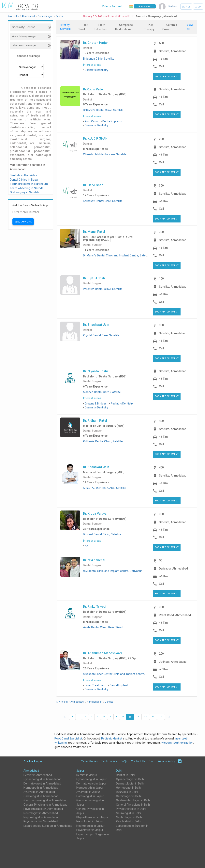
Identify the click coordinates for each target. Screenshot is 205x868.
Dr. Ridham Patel (95, 420)
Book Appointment (167, 76)
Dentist (88, 48)
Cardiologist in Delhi (129, 796)
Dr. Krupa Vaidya (95, 513)
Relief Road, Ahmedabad (175, 615)
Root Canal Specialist (68, 739)
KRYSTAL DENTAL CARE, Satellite (105, 488)
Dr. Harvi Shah (93, 185)
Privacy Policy (166, 761)
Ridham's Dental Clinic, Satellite (103, 441)
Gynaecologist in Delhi (130, 779)
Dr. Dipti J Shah (94, 278)
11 (138, 717)
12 (145, 717)
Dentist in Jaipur (87, 775)
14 (161, 717)
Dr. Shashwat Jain (96, 325)
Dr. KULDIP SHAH (95, 138)
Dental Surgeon (93, 245)
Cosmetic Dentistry (96, 70)
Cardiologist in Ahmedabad (41, 796)
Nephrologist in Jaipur (90, 826)
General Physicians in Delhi (133, 805)
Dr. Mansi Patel (94, 232)
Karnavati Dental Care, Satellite (103, 201)
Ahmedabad (31, 771)
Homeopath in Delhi (129, 788)
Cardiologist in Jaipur (90, 796)
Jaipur (80, 771)
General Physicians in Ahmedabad (45, 805)
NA (87, 546)
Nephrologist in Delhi (129, 817)
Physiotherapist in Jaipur (92, 817)
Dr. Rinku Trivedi (95, 606)
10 (130, 717)
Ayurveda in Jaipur (88, 792)
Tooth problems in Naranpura (29, 184)
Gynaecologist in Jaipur (91, 779)
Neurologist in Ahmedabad (41, 813)
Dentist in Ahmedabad (38, 775)
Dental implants (112, 121)
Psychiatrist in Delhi (129, 821)
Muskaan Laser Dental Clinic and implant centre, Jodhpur (120, 674)
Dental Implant (119, 685)
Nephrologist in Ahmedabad (41, 817)
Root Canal (91, 121)
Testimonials (109, 761)
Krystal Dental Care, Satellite (101, 335)
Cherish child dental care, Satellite (105, 154)
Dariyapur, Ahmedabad (173, 569)
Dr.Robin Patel (93, 89)
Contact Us (138, 761)
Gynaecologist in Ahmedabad (42, 779)
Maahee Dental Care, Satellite (102, 392)
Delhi (119, 771)
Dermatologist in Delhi (130, 784)
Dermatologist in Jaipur (91, 784)
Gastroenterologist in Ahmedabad (45, 800)
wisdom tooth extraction (177, 743)
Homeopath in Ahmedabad (41, 788)
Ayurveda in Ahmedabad (39, 792)
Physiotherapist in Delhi (131, 809)
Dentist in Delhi (125, 775)
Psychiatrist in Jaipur (90, 830)
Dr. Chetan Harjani (96, 43)
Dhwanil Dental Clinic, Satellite (102, 534)
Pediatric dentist (112, 739)
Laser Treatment (95, 685)
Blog (152, 761)
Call (161, 66)
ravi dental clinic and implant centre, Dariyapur (112, 571)
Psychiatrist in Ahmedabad (41, 821)
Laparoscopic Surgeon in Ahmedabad (48, 826)
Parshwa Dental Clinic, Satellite (103, 289)
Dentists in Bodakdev (23, 175)
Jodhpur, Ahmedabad (173, 662)
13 (153, 717)
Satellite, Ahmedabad (173, 51)
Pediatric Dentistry (122, 404)
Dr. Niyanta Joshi (95, 371)
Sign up (186, 7)
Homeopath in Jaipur (90, 788)
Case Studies (89, 761)
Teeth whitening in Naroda (27, 188)
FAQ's (124, 761)
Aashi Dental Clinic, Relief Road (103, 627)
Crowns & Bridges (96, 404)
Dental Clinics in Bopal (24, 180)
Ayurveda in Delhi (127, 792)
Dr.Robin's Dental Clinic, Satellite (103, 110)
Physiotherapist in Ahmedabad (43, 809)
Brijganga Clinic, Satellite (99, 59)
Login (198, 7)
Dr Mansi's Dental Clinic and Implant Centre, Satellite (117, 255)
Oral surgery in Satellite (25, 192)
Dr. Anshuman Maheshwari (102, 653)
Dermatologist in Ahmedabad (42, 784)
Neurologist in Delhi (128, 813)
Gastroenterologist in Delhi (133, 800)
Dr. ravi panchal (94, 560)
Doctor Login (33, 761)
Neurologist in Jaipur (90, 821)
